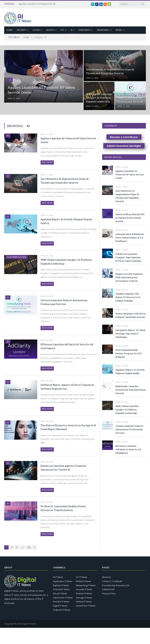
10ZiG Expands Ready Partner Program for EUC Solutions (129, 353)
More (119, 30)
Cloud (36, 30)
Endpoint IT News (62, 610)
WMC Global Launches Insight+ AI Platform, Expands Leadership (66, 262)
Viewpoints (103, 30)
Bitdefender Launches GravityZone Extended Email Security (130, 390)
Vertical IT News (84, 602)
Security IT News (84, 589)
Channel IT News (61, 589)
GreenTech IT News (86, 606)
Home (9, 30)
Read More (47, 162)
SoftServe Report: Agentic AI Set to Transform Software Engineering (67, 387)
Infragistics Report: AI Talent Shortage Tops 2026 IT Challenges (130, 334)
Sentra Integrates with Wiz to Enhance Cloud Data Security (131, 315)
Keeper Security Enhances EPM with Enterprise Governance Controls (129, 277)
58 (29, 547)
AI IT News (58, 577)
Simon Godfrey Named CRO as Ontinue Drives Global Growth (130, 218)
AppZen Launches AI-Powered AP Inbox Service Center (38, 4)
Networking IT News (86, 585)
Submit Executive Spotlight (124, 146)
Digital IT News (60, 606)
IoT (62, 30)
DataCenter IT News (63, 598)
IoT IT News (82, 577)
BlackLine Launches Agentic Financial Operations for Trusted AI (63, 468)
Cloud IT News (60, 593)
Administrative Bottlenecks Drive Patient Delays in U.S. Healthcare (130, 238)
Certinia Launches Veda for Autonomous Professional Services (64, 302)
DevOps (50, 30)
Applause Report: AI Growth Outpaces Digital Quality (66, 221)
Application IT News (63, 581)
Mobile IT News (84, 581)
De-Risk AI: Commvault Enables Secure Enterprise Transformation (63, 508)
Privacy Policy (109, 593)
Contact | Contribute (112, 581)
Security (21, 30)
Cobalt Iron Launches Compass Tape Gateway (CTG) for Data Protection (128, 257)
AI (71, 30)
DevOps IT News (61, 602)
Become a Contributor (124, 137)
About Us (107, 577)
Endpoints (85, 30)
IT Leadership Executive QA (116, 585)
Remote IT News (84, 593)
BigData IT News (61, 585)
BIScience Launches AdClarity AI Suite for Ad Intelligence (67, 346)
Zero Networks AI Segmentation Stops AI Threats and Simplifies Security (65, 181)
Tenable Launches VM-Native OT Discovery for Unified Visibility (128, 297)
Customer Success (16, 257)
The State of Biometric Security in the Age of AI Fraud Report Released (68, 427)
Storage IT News (84, 598)
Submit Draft (108, 589)
